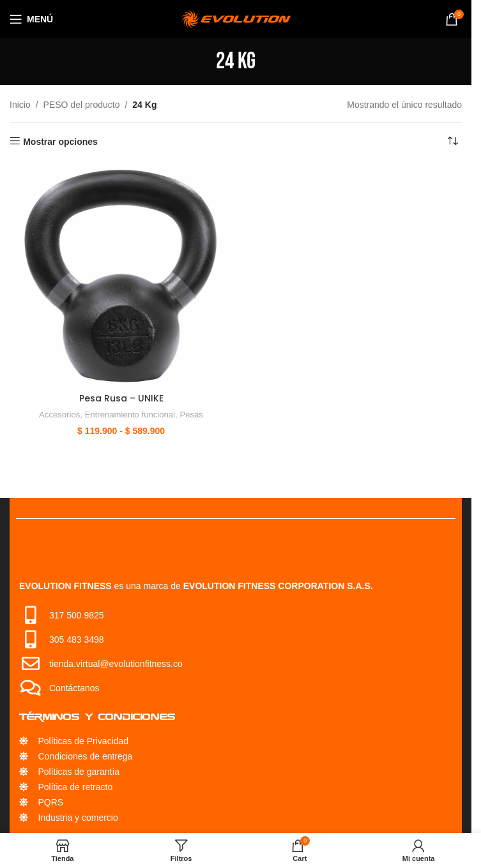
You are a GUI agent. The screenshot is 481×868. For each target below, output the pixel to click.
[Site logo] (236, 19)
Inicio (20, 105)
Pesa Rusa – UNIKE (121, 398)
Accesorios (58, 415)
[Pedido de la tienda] (452, 142)
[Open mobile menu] (31, 19)
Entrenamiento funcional (130, 415)
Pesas (193, 415)
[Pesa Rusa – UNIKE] (121, 275)
